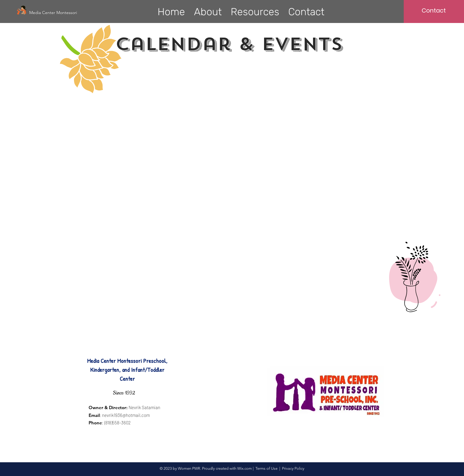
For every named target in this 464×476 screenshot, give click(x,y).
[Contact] (434, 10)
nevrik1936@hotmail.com (126, 415)
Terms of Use (266, 468)
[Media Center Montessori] (54, 13)
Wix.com (245, 468)
